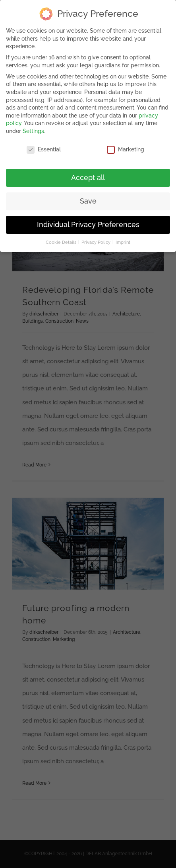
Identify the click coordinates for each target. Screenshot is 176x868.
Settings (33, 130)
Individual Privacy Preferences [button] (88, 223)
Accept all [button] (88, 176)
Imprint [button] (123, 241)
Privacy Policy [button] (97, 241)
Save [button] (88, 200)
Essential (44, 148)
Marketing (126, 148)
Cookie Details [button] (62, 241)
